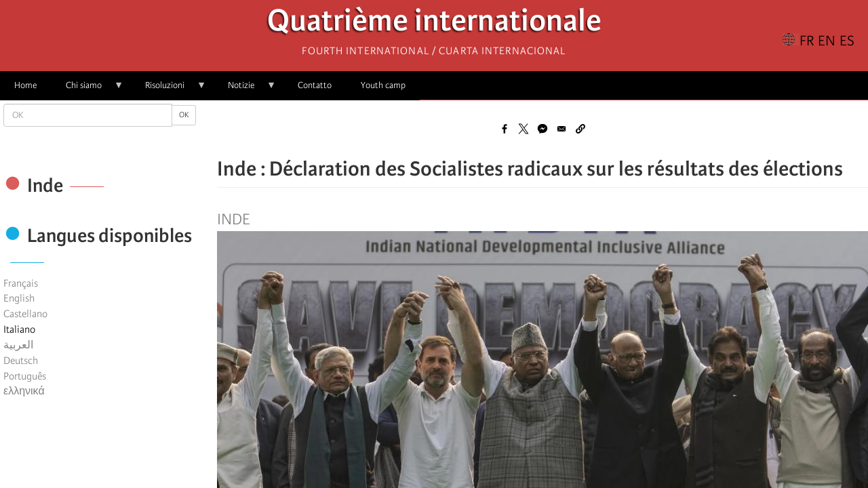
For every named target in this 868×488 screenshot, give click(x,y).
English (19, 298)
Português (25, 376)
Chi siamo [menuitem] (87, 90)
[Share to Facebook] (505, 129)
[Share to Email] (561, 129)
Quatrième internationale (434, 24)
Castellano (25, 314)
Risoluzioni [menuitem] (169, 90)
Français (21, 283)
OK (184, 115)
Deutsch (21, 361)
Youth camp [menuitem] (383, 85)
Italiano (19, 329)
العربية (18, 345)
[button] (580, 129)
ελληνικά (24, 391)
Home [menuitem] (25, 85)
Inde (233, 220)
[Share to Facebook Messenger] (542, 129)
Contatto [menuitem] (315, 85)
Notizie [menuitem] (245, 90)
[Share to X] (524, 129)
